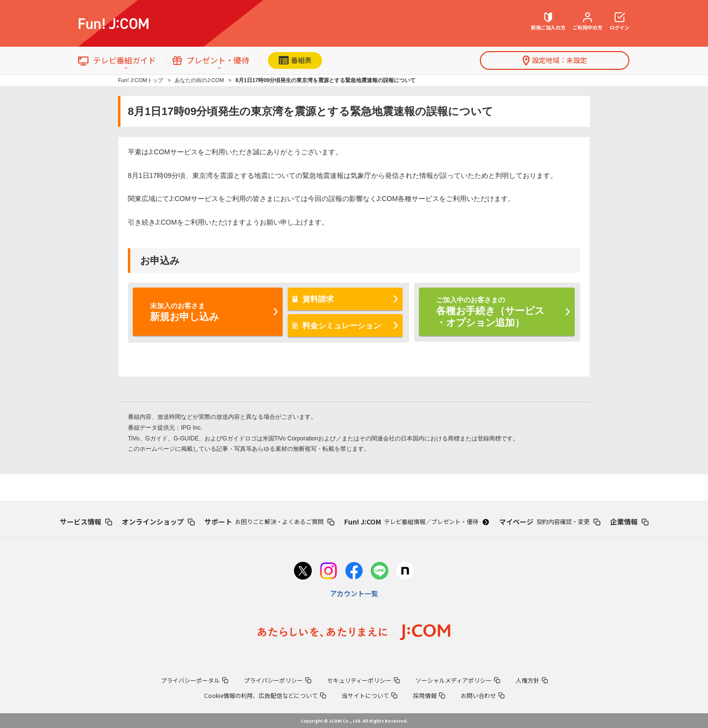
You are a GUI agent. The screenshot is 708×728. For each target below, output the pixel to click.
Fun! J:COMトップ (141, 80)
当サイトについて (369, 695)
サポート (269, 522)
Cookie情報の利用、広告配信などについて (265, 695)
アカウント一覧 (354, 593)
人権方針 (532, 680)
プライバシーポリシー (278, 680)
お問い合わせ (483, 695)
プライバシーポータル (194, 680)
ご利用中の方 (588, 22)
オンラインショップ (158, 522)
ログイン (619, 22)
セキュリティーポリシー (363, 680)
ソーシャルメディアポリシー (458, 680)
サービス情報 (86, 522)
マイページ (550, 522)
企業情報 (629, 522)
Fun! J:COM (416, 522)
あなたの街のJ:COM (199, 80)
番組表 (295, 60)
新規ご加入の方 (548, 22)
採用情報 (429, 695)
